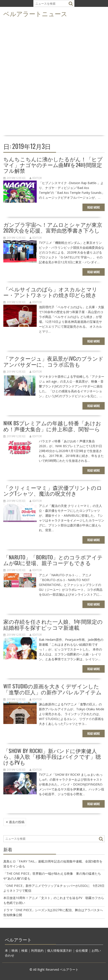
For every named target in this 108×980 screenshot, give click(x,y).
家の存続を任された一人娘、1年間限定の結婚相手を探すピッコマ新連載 (53, 624)
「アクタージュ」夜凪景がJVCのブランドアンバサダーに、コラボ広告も (53, 361)
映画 (15, 950)
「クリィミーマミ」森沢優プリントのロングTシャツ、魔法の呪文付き (53, 490)
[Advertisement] (54, 78)
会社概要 (82, 950)
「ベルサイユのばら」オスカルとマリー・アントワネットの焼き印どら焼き (50, 292)
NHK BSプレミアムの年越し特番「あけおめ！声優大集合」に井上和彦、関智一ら (52, 426)
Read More (94, 207)
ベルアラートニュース (35, 13)
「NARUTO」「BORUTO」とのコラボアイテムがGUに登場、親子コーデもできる (53, 560)
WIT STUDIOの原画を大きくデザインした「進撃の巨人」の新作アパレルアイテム (52, 689)
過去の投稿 (17, 822)
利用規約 (37, 950)
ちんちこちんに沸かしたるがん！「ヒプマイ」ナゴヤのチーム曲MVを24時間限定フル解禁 (53, 165)
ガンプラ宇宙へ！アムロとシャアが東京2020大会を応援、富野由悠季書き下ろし (53, 227)
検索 (24, 950)
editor (36, 178)
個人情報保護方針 (60, 950)
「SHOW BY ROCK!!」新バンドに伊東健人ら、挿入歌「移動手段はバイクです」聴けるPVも (52, 756)
